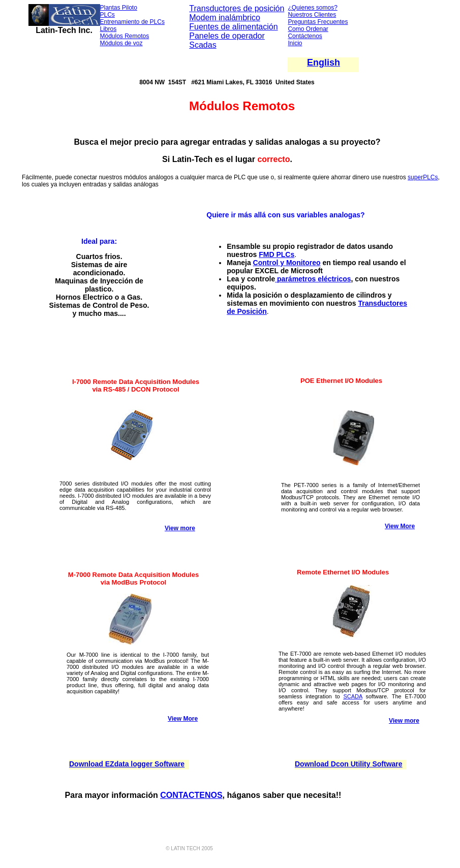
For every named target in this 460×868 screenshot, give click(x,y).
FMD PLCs (277, 254)
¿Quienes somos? (312, 8)
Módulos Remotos (125, 36)
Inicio (295, 43)
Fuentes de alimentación (233, 27)
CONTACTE (182, 795)
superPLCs (423, 177)
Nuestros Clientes (312, 15)
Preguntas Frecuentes (318, 22)
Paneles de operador (227, 36)
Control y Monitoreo (287, 263)
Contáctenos (305, 36)
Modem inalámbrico (225, 18)
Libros (109, 29)
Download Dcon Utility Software (349, 764)
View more (180, 528)
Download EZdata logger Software (127, 764)
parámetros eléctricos (313, 279)
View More (400, 526)
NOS (214, 795)
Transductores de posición (237, 8)
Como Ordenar (308, 29)
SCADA (352, 696)
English (324, 62)
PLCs (108, 15)
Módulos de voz (121, 43)
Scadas (203, 45)
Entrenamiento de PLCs (132, 22)
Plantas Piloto (119, 8)
